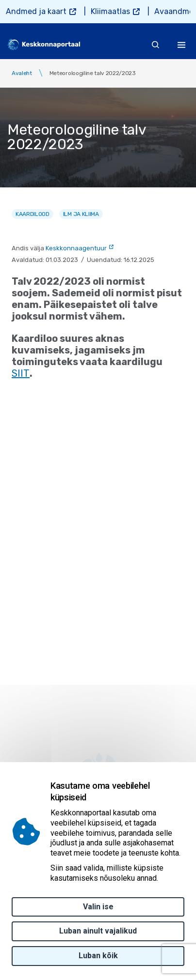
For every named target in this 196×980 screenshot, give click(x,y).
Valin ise (98, 907)
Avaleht (22, 73)
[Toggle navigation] (181, 45)
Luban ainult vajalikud (98, 931)
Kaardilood (33, 214)
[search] (156, 45)
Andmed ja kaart (36, 11)
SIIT (21, 373)
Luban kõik (98, 956)
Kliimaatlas (110, 11)
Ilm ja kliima (81, 214)
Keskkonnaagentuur (76, 248)
